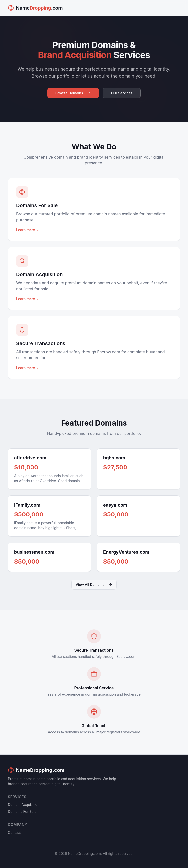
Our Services (122, 93)
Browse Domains (73, 93)
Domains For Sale (22, 812)
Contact (14, 832)
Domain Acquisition (24, 805)
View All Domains (94, 585)
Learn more (28, 230)
